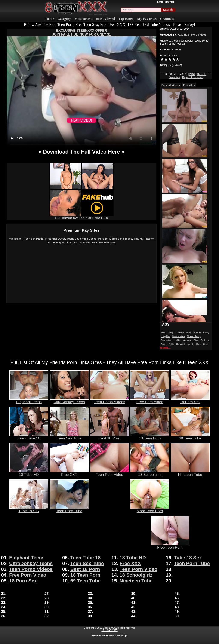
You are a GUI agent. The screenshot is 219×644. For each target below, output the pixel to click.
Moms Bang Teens (121, 239)
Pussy (206, 333)
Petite (171, 344)
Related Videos (171, 85)
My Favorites (147, 19)
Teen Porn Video (109, 473)
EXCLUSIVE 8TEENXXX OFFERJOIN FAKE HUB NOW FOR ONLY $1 (82, 32)
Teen (178, 50)
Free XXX (69, 473)
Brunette (197, 333)
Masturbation (179, 336)
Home (50, 19)
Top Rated (126, 19)
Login (160, 2)
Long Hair (165, 336)
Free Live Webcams (104, 243)
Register (170, 2)
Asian (164, 344)
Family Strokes (62, 243)
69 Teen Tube (190, 436)
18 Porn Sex (190, 400)
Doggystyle (166, 340)
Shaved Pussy (194, 336)
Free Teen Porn (170, 546)
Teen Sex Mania (34, 239)
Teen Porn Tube (69, 509)
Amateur (187, 340)
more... (166, 348)
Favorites (189, 85)
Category (64, 19)
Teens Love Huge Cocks (82, 239)
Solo (205, 344)
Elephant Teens (29, 400)
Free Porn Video (150, 400)
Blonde (181, 333)
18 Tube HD (29, 473)
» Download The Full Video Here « (81, 152)
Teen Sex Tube (69, 436)
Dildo (196, 340)
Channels (167, 19)
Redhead (205, 340)
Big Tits (190, 344)
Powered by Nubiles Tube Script (109, 635)
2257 (192, 74)
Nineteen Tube (190, 473)
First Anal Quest (55, 239)
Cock (199, 344)
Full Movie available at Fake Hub (81, 216)
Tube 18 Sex (29, 509)
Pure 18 (103, 239)
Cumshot (181, 344)
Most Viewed (106, 19)
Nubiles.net (16, 239)
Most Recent (84, 19)
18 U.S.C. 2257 (109, 630)
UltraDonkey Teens (69, 400)
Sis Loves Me (81, 243)
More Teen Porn (150, 509)
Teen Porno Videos (109, 400)
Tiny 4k (138, 239)
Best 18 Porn (109, 436)
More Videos (199, 35)
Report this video (193, 77)
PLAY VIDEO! (81, 120)
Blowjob (171, 333)
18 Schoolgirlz (150, 473)
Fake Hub (183, 35)
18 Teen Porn (150, 436)
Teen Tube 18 (29, 436)
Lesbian (177, 340)
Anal (188, 333)
